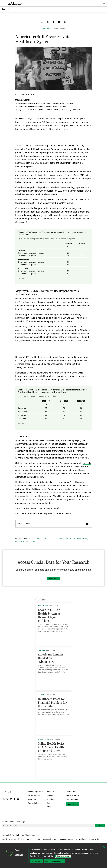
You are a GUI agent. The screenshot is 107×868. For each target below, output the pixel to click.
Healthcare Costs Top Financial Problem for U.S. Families (52, 703)
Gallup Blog (43, 739)
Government (66, 539)
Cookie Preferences (10, 839)
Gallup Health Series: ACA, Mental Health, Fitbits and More (52, 747)
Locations (51, 799)
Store (49, 807)
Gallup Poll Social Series (53, 514)
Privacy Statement (27, 839)
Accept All (36, 861)
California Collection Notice (89, 839)
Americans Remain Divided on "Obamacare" (50, 658)
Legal (38, 839)
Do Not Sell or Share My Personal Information (60, 839)
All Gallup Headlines (50, 539)
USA (38, 539)
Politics (42, 650)
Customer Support (73, 799)
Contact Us (73, 804)
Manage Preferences (54, 861)
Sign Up (100, 826)
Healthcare (20, 542)
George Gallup (33, 803)
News (49, 803)
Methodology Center (36, 792)
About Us (51, 792)
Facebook (15, 799)
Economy (42, 695)
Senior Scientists (34, 795)
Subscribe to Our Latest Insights (14, 822)
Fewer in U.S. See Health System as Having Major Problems (49, 615)
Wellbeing (31, 542)
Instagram (11, 799)
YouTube (18, 799)
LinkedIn (4, 799)
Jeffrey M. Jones (28, 94)
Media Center (71, 792)
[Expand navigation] (4, 3)
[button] (54, 524)
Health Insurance (80, 539)
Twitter (7, 799)
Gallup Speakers (73, 795)
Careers (50, 795)
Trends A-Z (32, 799)
